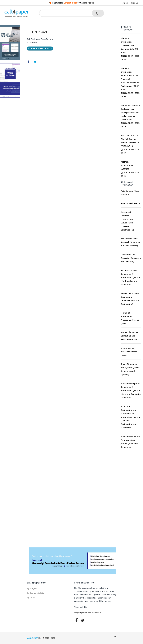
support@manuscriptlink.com (88, 613)
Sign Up (135, 3)
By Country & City (35, 593)
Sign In (126, 3)
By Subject (32, 589)
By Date (31, 597)
